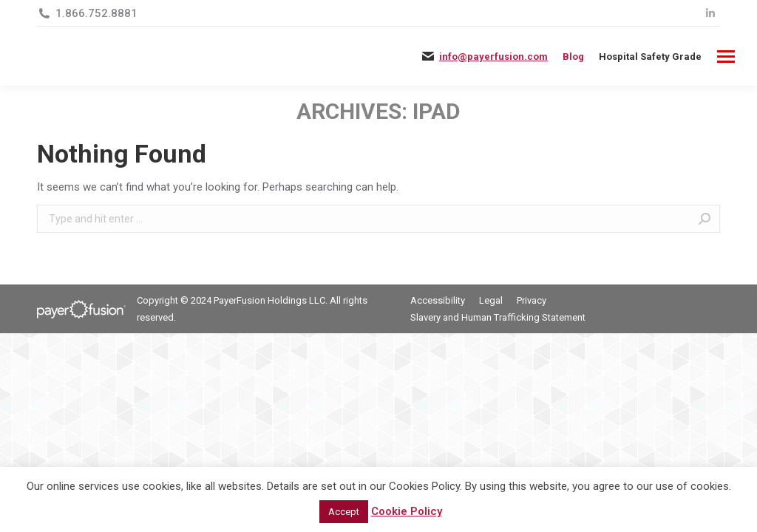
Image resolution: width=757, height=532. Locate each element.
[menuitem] (650, 57)
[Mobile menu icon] (726, 57)
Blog (573, 57)
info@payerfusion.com (493, 57)
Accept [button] (344, 512)
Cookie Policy (407, 511)
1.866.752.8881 (96, 13)
